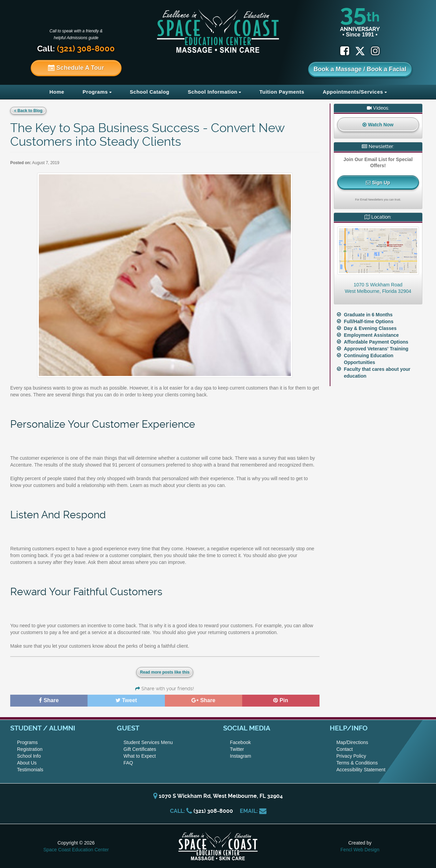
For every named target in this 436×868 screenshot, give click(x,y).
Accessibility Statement (361, 770)
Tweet (126, 700)
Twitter (237, 749)
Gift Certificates (140, 749)
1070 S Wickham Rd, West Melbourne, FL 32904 (218, 796)
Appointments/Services (353, 92)
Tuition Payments (282, 92)
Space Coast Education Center (76, 850)
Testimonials (30, 770)
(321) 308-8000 (213, 811)
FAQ (128, 763)
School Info (29, 756)
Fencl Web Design (360, 850)
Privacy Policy (351, 756)
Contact (345, 749)
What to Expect (140, 756)
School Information (213, 92)
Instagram (240, 756)
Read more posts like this (165, 672)
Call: (76, 49)
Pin (281, 700)
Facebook (240, 742)
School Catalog (150, 92)
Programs (95, 92)
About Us (27, 763)
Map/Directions (352, 742)
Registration (30, 749)
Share (49, 700)
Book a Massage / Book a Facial (360, 69)
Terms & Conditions (357, 763)
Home (57, 92)
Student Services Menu (148, 742)
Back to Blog (28, 111)
